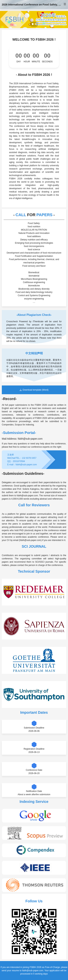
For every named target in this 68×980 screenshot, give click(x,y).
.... (34, 302)
